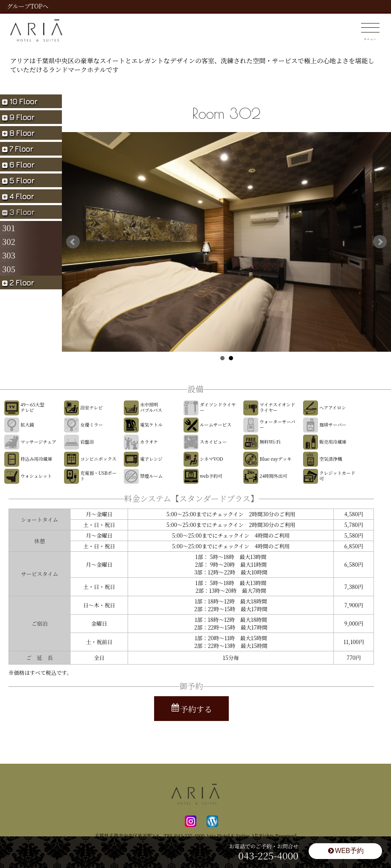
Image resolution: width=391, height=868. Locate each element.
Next (380, 242)
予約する (192, 709)
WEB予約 (346, 851)
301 (9, 228)
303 (9, 255)
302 (9, 241)
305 (9, 269)
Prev (73, 242)
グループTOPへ (28, 6)
